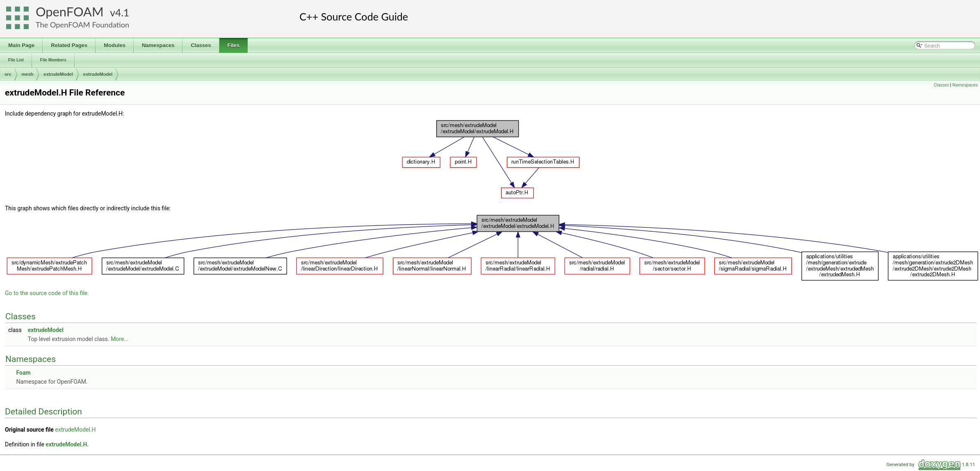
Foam (23, 373)
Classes (941, 85)
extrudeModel (58, 74)
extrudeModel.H (75, 430)
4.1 (122, 13)
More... (120, 339)
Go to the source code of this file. (47, 293)
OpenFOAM (70, 12)
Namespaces (965, 85)
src (8, 74)
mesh (28, 74)
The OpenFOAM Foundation (82, 25)
